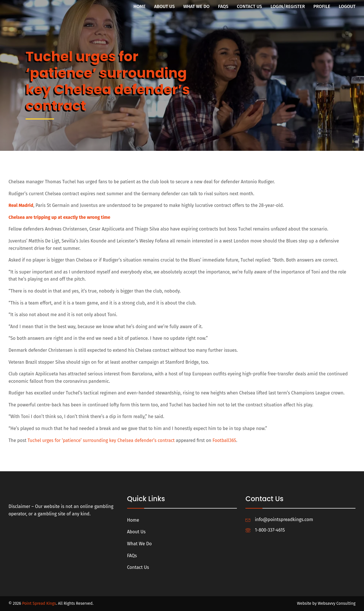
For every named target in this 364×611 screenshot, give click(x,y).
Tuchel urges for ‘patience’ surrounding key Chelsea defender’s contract (101, 440)
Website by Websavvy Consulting (326, 603)
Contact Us (249, 6)
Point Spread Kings (39, 603)
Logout (347, 6)
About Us (165, 6)
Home (139, 6)
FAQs (223, 6)
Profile (322, 6)
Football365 (224, 440)
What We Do (196, 6)
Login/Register (288, 6)
